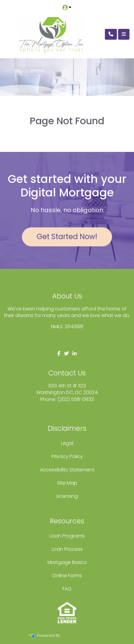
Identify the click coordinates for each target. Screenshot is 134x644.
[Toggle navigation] (124, 34)
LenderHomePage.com (84, 635)
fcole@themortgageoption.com (67, 406)
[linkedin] (75, 354)
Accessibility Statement (67, 470)
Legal (67, 443)
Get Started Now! (67, 237)
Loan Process (67, 549)
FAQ (67, 589)
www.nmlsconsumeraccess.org (67, 339)
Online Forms (67, 576)
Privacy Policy (67, 456)
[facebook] (59, 354)
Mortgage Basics (67, 562)
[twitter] (66, 354)
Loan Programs (67, 536)
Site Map (67, 483)
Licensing (67, 496)
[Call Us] (111, 34)
